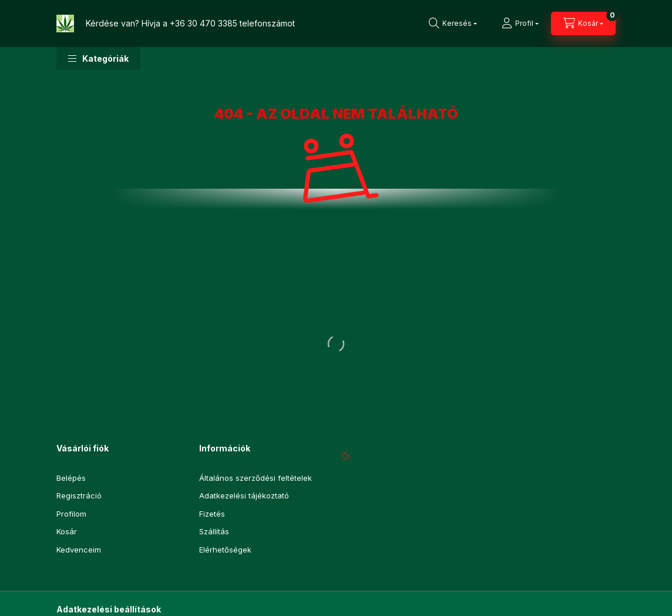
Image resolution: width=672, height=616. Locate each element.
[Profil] (520, 24)
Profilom (71, 514)
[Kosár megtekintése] (583, 24)
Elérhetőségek (225, 550)
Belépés (71, 478)
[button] (98, 58)
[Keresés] (453, 24)
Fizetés (212, 514)
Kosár (67, 531)
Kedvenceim (79, 550)
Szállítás (214, 531)
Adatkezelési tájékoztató (244, 496)
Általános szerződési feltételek (256, 478)
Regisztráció (79, 496)
